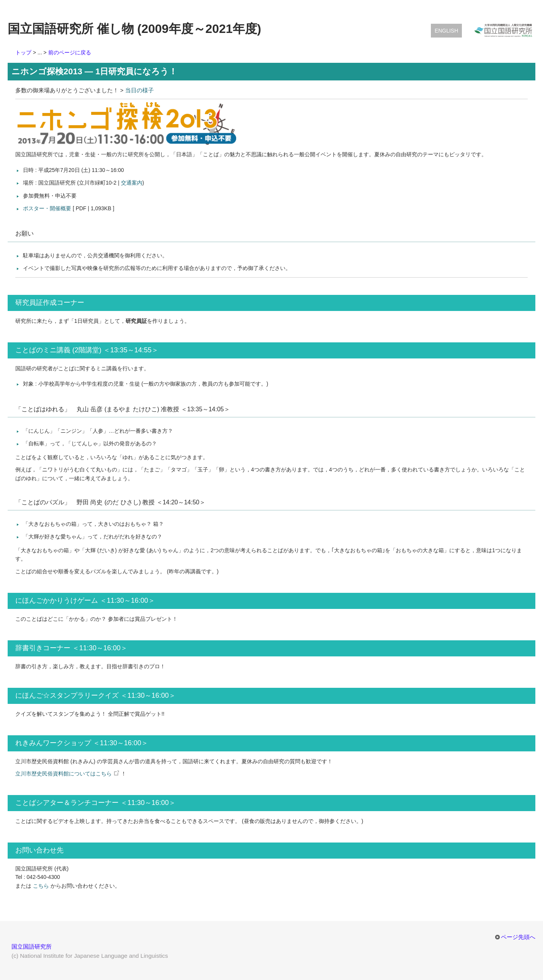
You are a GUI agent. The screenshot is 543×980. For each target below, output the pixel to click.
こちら (41, 886)
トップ (23, 52)
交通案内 (132, 183)
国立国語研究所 (32, 946)
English (446, 31)
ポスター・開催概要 (47, 208)
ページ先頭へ (518, 937)
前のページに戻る (70, 52)
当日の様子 (139, 90)
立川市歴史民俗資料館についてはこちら (64, 774)
